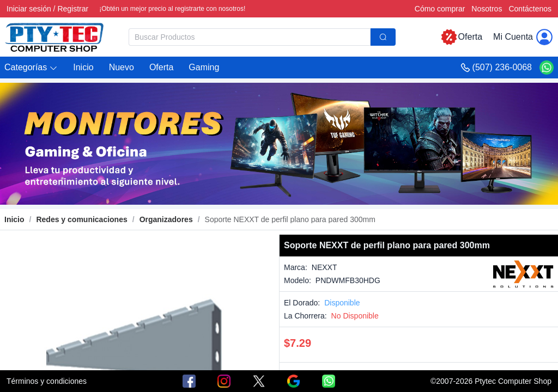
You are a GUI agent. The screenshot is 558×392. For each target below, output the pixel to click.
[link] (81, 219)
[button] (31, 68)
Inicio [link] (14, 219)
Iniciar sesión (29, 9)
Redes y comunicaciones (81, 219)
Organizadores (166, 219)
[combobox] (262, 37)
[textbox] (250, 37)
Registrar (73, 9)
